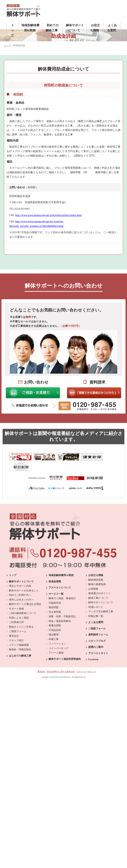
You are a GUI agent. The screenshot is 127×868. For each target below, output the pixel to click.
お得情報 (93, 578)
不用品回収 (55, 619)
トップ (12, 30)
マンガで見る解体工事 (101, 601)
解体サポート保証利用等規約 (65, 648)
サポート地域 (16, 598)
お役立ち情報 (96, 564)
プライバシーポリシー (86, 660)
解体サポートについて (21, 570)
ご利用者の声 (16, 611)
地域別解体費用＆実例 (61, 564)
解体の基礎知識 (97, 573)
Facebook (93, 648)
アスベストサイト (98, 642)
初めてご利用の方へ (20, 584)
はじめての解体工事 (20, 645)
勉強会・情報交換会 (20, 639)
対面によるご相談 (19, 607)
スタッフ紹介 (16, 629)
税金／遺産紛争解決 (60, 610)
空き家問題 (55, 601)
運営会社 (14, 625)
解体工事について (98, 587)
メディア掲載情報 (19, 634)
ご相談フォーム (18, 620)
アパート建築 (56, 642)
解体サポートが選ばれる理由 (25, 593)
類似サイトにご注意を (21, 616)
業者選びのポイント (99, 582)
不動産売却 (55, 592)
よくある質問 (96, 611)
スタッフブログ (97, 630)
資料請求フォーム (98, 624)
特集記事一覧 (96, 605)
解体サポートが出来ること (24, 579)
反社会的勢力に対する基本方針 (61, 660)
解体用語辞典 (96, 569)
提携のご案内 (96, 636)
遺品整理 (54, 624)
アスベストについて (60, 577)
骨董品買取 (55, 615)
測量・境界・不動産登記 (62, 606)
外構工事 (54, 628)
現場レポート (96, 596)
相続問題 (54, 596)
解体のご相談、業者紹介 (62, 587)
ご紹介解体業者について (23, 602)
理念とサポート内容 (20, 575)
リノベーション (57, 633)
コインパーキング (59, 637)
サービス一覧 (56, 583)
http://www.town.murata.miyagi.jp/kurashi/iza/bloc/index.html (48, 215)
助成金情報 (55, 570)
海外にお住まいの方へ (21, 589)
